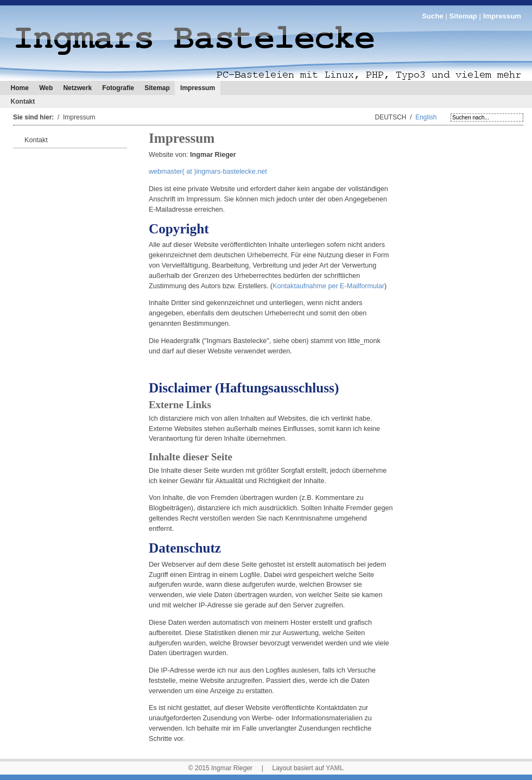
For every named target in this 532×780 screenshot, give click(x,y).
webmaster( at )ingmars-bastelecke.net (208, 172)
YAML (335, 768)
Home (20, 88)
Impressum (198, 88)
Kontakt (23, 102)
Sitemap (463, 16)
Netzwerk (77, 88)
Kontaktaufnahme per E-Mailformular (328, 286)
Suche (433, 16)
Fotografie (118, 88)
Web (46, 88)
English (426, 117)
